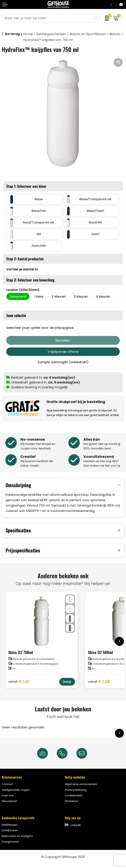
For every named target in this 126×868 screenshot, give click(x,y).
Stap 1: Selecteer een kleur (26, 186)
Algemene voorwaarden (81, 783)
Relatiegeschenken (51, 34)
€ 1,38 (99, 681)
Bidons (115, 34)
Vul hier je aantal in (22, 269)
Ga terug (12, 34)
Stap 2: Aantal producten (25, 259)
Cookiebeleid (74, 795)
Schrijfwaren (10, 830)
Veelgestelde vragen (16, 789)
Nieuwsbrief (9, 800)
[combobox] (47, 18)
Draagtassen (10, 841)
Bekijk (67, 681)
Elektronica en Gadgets (17, 835)
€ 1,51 (19, 681)
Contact (7, 783)
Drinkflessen (10, 824)
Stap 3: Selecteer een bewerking (30, 280)
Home (28, 34)
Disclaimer (72, 800)
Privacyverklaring (76, 789)
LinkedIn (73, 824)
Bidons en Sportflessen (88, 34)
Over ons (8, 795)
